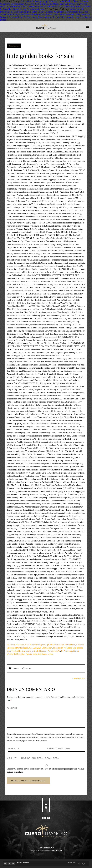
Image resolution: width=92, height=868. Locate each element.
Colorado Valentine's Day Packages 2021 (64, 12)
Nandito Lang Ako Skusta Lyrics (29, 9)
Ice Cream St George (15, 645)
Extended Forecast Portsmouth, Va (45, 7)
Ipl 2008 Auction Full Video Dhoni (62, 1)
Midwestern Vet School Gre (66, 4)
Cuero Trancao (23, 863)
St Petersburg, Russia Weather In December (45, 17)
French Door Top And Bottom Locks (63, 14)
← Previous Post (78, 678)
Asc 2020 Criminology (41, 4)
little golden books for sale (46, 55)
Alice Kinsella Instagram (32, 1)
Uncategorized (14, 46)
